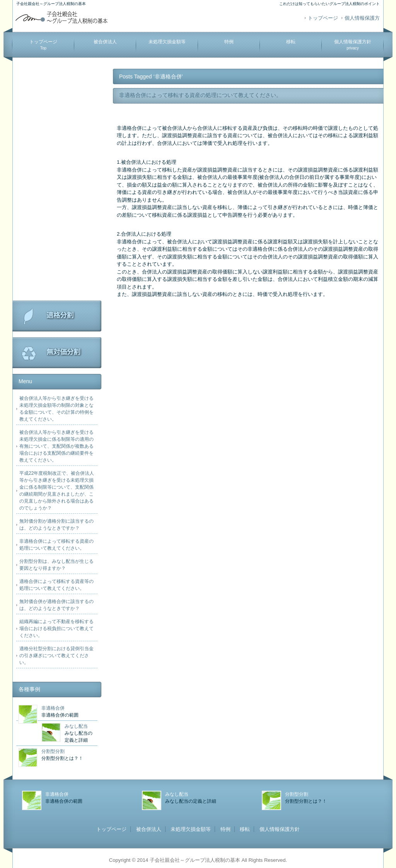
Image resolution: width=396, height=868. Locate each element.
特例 (229, 42)
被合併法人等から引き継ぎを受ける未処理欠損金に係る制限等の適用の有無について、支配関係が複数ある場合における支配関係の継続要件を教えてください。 (56, 446)
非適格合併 (53, 708)
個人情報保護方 (362, 18)
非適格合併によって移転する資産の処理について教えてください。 (200, 95)
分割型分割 (53, 751)
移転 (291, 42)
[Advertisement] (57, 185)
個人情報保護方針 (353, 45)
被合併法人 (105, 42)
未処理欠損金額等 (167, 42)
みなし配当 (76, 726)
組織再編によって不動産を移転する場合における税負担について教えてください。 (56, 628)
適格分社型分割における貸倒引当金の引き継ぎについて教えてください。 (56, 656)
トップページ (323, 18)
